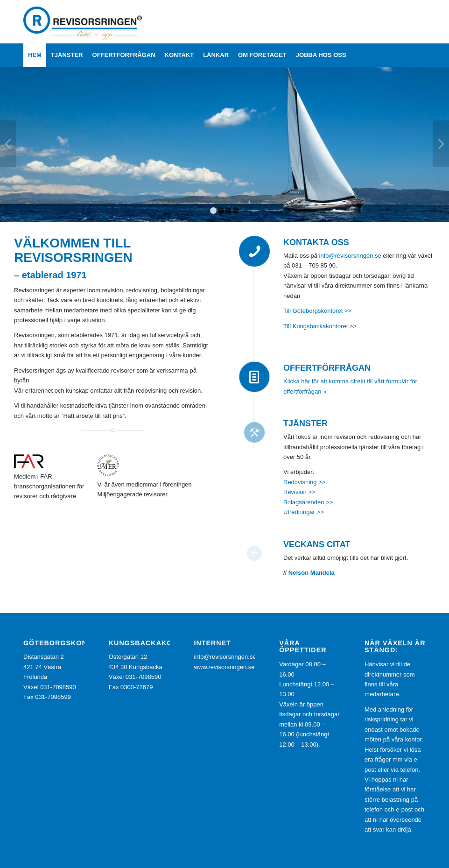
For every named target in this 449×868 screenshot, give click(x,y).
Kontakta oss (316, 242)
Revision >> (299, 492)
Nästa (441, 144)
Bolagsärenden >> (308, 502)
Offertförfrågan (327, 368)
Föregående (8, 144)
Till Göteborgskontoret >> (317, 311)
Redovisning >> (305, 482)
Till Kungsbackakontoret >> (320, 326)
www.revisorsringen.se (224, 667)
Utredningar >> (304, 512)
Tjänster (305, 423)
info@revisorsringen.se (350, 256)
